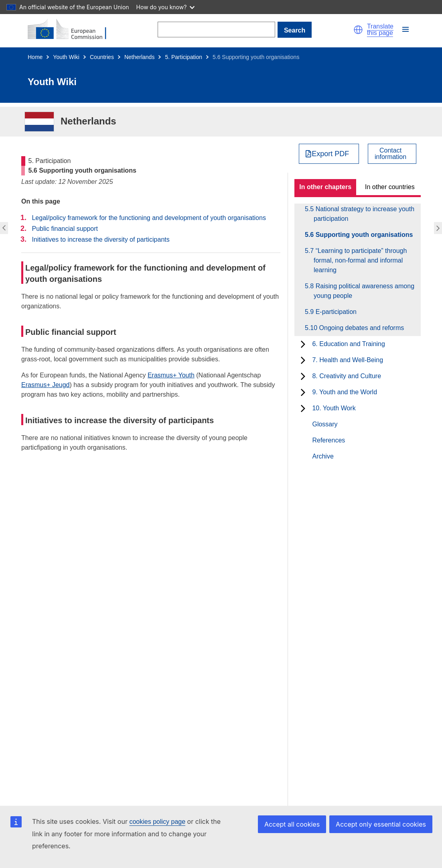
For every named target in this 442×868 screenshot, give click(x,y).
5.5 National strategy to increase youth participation (364, 214)
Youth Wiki (66, 57)
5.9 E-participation (335, 312)
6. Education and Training (348, 344)
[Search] (216, 30)
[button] (358, 30)
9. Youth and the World (345, 392)
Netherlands (140, 57)
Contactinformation (390, 154)
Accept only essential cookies (381, 824)
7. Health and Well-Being (348, 360)
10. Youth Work (334, 408)
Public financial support (65, 229)
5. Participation (183, 57)
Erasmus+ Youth (171, 375)
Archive (323, 456)
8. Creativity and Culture (347, 376)
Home (35, 57)
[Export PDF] (329, 154)
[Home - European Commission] (72, 30)
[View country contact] (392, 154)
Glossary (325, 424)
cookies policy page (157, 822)
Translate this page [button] (380, 30)
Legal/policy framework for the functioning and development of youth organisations (149, 218)
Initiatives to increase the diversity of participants (100, 239)
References (328, 440)
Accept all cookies (292, 824)
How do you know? (166, 7)
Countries (102, 57)
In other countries (390, 187)
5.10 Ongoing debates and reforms (359, 328)
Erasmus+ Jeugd (46, 385)
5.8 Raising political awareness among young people (364, 291)
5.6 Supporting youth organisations (363, 235)
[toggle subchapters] (303, 344)
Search (295, 30)
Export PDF (330, 154)
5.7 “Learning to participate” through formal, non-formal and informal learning (360, 260)
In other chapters (325, 187)
